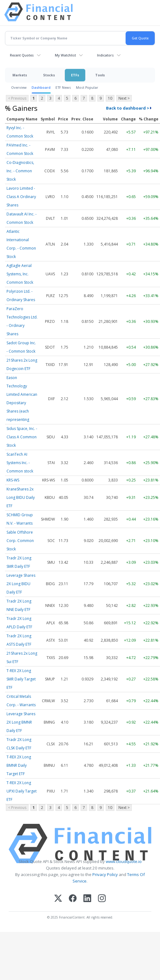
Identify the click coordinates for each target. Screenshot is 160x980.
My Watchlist (65, 55)
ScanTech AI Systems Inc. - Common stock (20, 463)
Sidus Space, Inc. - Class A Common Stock (22, 437)
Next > (124, 98)
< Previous (17, 98)
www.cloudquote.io (124, 861)
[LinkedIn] (87, 899)
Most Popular (87, 87)
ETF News (63, 87)
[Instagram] (102, 899)
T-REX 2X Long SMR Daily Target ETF (21, 679)
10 (110, 98)
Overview (19, 87)
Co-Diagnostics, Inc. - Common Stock (20, 171)
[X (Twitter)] (58, 899)
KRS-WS (13, 480)
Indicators (105, 55)
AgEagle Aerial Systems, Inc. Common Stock (20, 274)
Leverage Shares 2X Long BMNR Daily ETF (21, 722)
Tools (100, 75)
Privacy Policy (105, 874)
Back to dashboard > (128, 108)
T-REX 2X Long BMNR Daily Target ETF (19, 765)
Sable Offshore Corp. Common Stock (20, 541)
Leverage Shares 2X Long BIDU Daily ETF (21, 584)
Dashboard (41, 87)
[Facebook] (73, 899)
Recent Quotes (22, 55)
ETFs (75, 75)
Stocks (49, 75)
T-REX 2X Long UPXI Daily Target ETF (22, 791)
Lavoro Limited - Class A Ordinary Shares (21, 197)
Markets (20, 75)
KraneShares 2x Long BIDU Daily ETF (21, 497)
